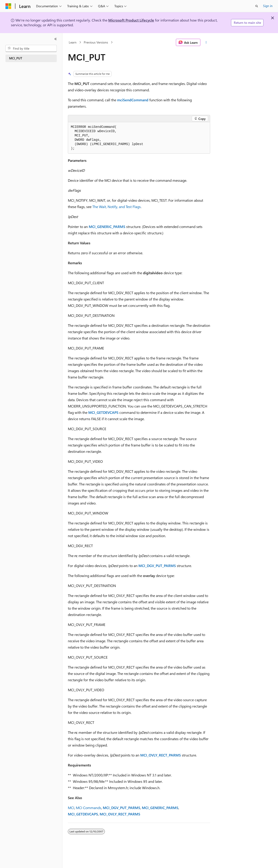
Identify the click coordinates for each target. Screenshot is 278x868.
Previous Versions (96, 42)
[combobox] (31, 48)
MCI (71, 808)
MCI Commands (89, 808)
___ (157, 566)
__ (107, 227)
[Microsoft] (8, 6)
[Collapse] (56, 39)
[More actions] (206, 42)
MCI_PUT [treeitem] (16, 58)
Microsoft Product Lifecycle (131, 20)
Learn (73, 42)
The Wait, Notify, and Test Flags (117, 207)
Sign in (268, 6)
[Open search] (257, 6)
